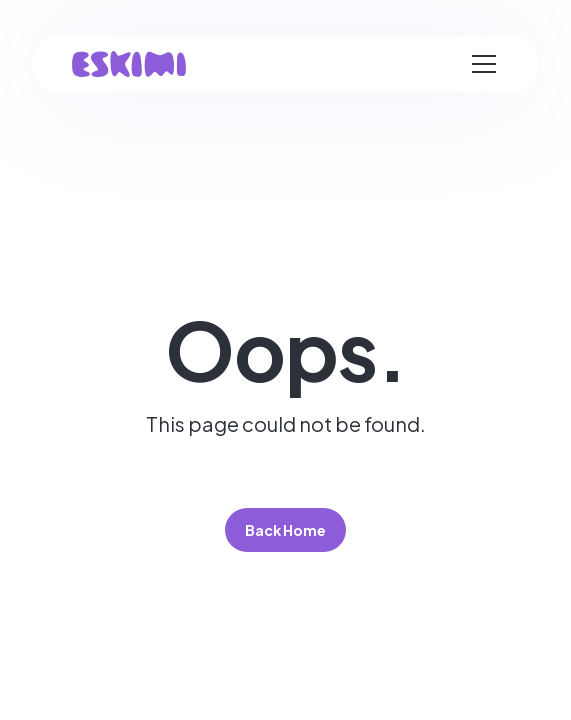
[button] (484, 64)
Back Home (285, 530)
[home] (129, 64)
